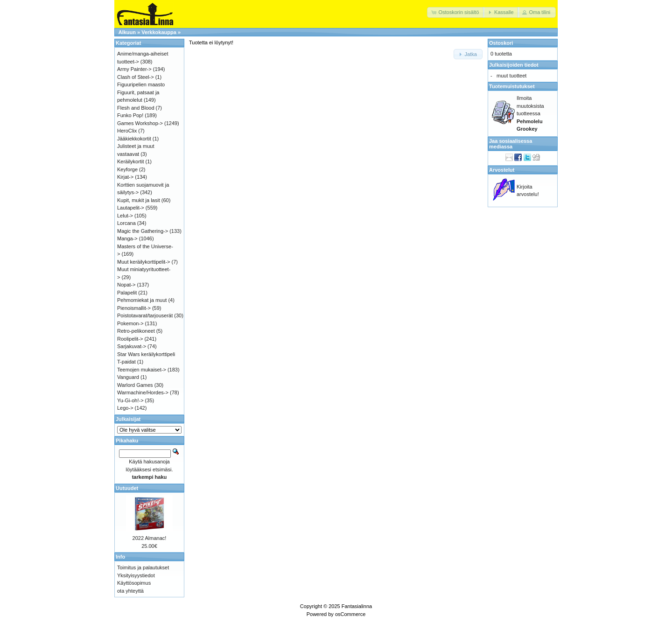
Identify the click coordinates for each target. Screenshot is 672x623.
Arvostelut (502, 170)
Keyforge (127, 169)
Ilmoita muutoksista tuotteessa (530, 113)
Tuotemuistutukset (512, 86)
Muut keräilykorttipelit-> (143, 262)
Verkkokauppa (159, 32)
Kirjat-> (125, 177)
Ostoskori (501, 43)
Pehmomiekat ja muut (142, 300)
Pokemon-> (130, 323)
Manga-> (127, 238)
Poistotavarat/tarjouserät (145, 315)
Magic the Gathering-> (143, 231)
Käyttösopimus (134, 583)
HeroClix (127, 131)
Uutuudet (127, 488)
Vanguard (128, 377)
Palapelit (127, 293)
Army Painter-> (134, 69)
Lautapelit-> (131, 208)
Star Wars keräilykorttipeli (146, 354)
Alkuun (127, 32)
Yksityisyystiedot (136, 575)
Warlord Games (135, 385)
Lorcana (126, 223)
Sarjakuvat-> (132, 346)
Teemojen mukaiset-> (142, 370)
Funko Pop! (130, 115)
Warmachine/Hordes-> (143, 392)
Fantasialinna (357, 606)
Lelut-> (125, 216)
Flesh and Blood (136, 108)
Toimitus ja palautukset (143, 567)
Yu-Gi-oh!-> (130, 400)
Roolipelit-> (130, 339)
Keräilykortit (130, 161)
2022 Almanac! (150, 538)
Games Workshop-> (140, 123)
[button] (456, 12)
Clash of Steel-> (136, 77)
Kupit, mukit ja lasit (139, 200)
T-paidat (126, 362)
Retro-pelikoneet (136, 331)
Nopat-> (126, 285)
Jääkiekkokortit (134, 139)
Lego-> (125, 408)
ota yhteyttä (130, 591)
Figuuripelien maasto (141, 84)
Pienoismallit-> (134, 308)
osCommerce (350, 614)
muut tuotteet (511, 76)
